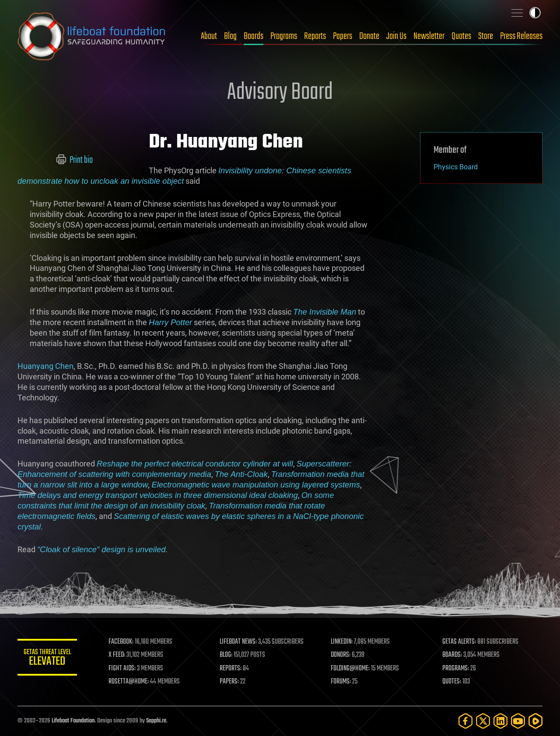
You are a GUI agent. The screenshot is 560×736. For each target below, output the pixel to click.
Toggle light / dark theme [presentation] (535, 13)
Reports (315, 36)
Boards (254, 36)
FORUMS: (342, 682)
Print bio (75, 160)
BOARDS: (453, 655)
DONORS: (342, 655)
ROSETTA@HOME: (130, 682)
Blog (230, 36)
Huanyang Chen (45, 366)
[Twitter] (483, 721)
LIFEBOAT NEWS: (240, 642)
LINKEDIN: (343, 642)
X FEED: (119, 655)
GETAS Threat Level (48, 659)
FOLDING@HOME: (352, 669)
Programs (284, 36)
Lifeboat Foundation (73, 721)
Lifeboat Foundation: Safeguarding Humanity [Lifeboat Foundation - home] (92, 36)
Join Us (396, 36)
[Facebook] (465, 721)
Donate (369, 36)
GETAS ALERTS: (460, 642)
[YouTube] (518, 721)
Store (486, 36)
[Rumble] (535, 721)
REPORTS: (232, 669)
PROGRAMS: (456, 669)
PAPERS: (231, 682)
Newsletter (429, 36)
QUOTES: (452, 682)
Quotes (461, 36)
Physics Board (456, 167)
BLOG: (227, 655)
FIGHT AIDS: (124, 669)
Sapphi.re (156, 721)
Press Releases (521, 36)
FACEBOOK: (123, 642)
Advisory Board (280, 93)
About (209, 36)
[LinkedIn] (500, 721)
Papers (343, 36)
